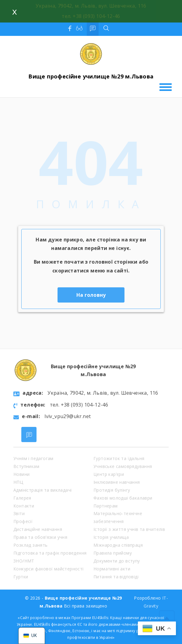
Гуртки (21, 577)
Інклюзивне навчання (117, 482)
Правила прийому (113, 553)
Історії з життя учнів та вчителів (129, 529)
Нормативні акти (112, 569)
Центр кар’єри (109, 474)
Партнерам (106, 506)
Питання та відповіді (116, 577)
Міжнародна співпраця (118, 545)
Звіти (19, 513)
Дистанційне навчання (38, 529)
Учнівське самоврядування (123, 466)
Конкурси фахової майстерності (49, 569)
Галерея (22, 498)
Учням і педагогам (33, 458)
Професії (23, 521)
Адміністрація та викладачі (42, 490)
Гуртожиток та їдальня (119, 458)
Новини (21, 474)
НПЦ (18, 482)
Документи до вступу (117, 561)
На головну (91, 295)
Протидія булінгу (112, 490)
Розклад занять (31, 545)
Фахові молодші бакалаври (123, 498)
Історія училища (111, 537)
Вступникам (26, 466)
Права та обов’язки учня (40, 537)
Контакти (24, 506)
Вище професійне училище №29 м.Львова (91, 76)
